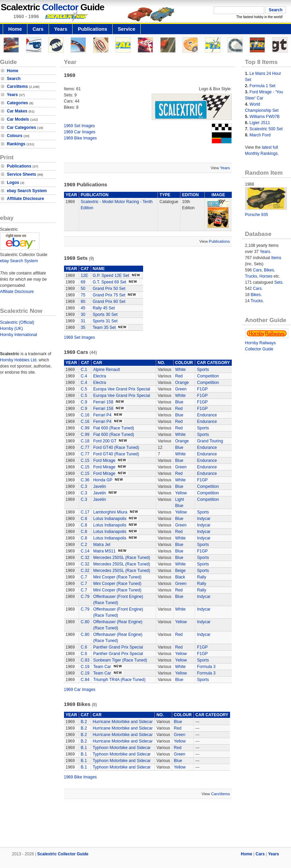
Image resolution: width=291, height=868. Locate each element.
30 (83, 315)
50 (83, 289)
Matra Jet (102, 545)
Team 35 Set (104, 328)
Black (180, 577)
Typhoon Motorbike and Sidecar (122, 748)
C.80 (85, 622)
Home (15, 29)
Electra (99, 376)
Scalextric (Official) (17, 322)
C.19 (85, 667)
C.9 (84, 402)
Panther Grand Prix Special (118, 647)
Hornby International (18, 335)
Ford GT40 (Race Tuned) (116, 448)
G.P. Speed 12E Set (111, 276)
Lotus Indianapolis (110, 519)
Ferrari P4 (102, 415)
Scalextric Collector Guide (63, 854)
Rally (201, 577)
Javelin (99, 486)
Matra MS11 (104, 551)
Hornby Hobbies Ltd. (19, 360)
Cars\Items (17, 86)
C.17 (85, 512)
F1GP (202, 389)
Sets (278, 282)
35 (83, 328)
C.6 (84, 647)
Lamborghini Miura (110, 512)
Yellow (181, 493)
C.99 (85, 428)
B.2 (84, 722)
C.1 (84, 370)
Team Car (103, 667)
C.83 (85, 660)
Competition (208, 376)
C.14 (85, 551)
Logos (13, 183)
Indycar (204, 519)
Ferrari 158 (103, 402)
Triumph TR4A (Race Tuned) (119, 680)
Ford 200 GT (105, 441)
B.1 (84, 748)
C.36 (85, 480)
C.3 (84, 486)
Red (179, 376)
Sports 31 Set (105, 321)
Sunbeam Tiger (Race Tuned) (120, 660)
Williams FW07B (265, 117)
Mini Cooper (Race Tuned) (117, 577)
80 (83, 302)
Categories (17, 103)
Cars (38, 29)
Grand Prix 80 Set (109, 302)
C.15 (85, 460)
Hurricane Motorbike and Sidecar (123, 722)
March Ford (260, 135)
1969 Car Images (80, 132)
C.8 (84, 519)
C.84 (85, 680)
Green (181, 389)
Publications (92, 29)
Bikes (269, 270)
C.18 (85, 441)
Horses (266, 276)
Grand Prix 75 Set (109, 295)
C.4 (84, 376)
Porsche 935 (257, 215)
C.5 (84, 389)
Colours (15, 136)
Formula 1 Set (262, 86)
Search (14, 79)
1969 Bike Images (80, 138)
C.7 (84, 577)
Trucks (251, 276)
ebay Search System (27, 191)
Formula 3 (206, 667)
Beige (181, 571)
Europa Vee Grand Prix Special (122, 389)
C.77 (85, 448)
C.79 (85, 597)
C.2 (84, 545)
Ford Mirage (104, 460)
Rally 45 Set (104, 308)
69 (83, 282)
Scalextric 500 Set (266, 129)
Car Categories (21, 128)
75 (83, 295)
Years (61, 29)
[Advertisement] (145, 824)
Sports (203, 370)
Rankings (16, 144)
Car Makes (17, 111)
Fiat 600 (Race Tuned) (113, 428)
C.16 (85, 415)
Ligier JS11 (260, 123)
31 (83, 321)
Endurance (207, 415)
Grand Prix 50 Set (109, 289)
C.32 (85, 558)
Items (276, 258)
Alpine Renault (106, 370)
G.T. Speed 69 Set (110, 282)
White (181, 370)
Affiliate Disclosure (26, 199)
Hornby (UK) (11, 329)
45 (83, 308)
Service (126, 29)
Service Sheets (21, 174)
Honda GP (103, 480)
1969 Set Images (80, 126)
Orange (182, 383)
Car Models (18, 119)
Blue (179, 402)
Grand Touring (210, 441)
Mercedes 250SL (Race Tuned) (122, 558)
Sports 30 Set (105, 315)
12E (84, 276)
